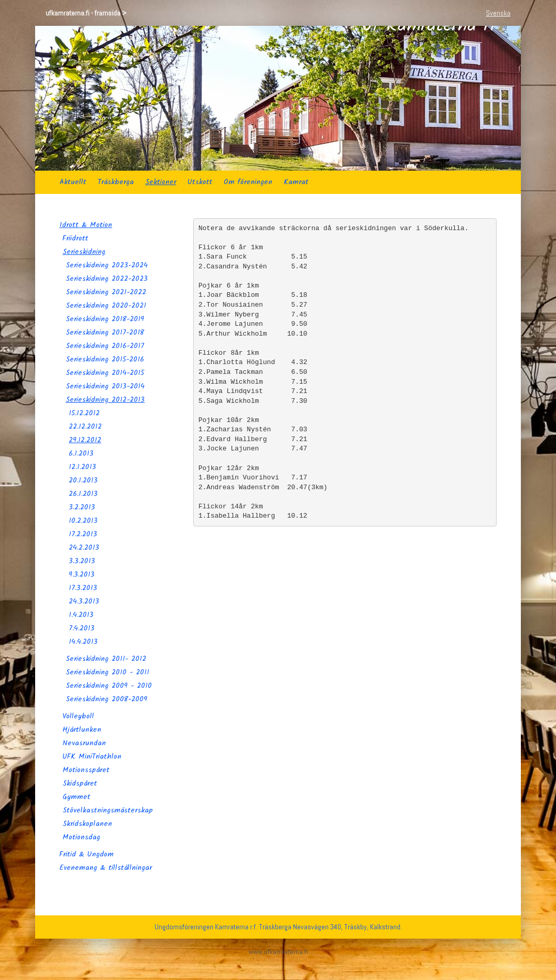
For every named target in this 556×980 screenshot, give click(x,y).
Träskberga (116, 182)
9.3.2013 (82, 575)
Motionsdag (81, 837)
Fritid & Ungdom (87, 854)
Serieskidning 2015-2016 (105, 359)
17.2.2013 (83, 534)
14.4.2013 (83, 642)
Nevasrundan (84, 743)
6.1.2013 (81, 454)
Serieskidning (84, 252)
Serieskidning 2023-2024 (107, 265)
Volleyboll (78, 716)
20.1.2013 (83, 480)
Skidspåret (80, 783)
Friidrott (75, 238)
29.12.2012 (85, 440)
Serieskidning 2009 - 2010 (109, 686)
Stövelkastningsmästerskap (108, 810)
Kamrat (296, 182)
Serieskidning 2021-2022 (106, 292)
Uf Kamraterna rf (429, 98)
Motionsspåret (86, 770)
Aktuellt (73, 182)
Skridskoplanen (87, 824)
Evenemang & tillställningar (106, 868)
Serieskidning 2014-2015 (105, 373)
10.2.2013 (83, 521)
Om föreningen (248, 182)
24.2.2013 (84, 548)
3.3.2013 (82, 561)
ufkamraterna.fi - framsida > (86, 13)
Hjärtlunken (82, 730)
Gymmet (76, 797)
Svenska (498, 13)
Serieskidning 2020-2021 (106, 306)
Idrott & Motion (86, 225)
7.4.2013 (82, 628)
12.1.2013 (82, 467)
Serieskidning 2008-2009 (106, 699)
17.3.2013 (83, 588)
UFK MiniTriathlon (92, 757)
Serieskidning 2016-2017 (105, 346)
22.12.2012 (85, 427)
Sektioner (161, 182)
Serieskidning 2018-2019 (105, 319)
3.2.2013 (82, 507)
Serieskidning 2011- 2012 (106, 659)
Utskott (200, 182)
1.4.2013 (81, 615)
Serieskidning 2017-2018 (105, 333)
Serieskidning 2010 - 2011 (107, 672)
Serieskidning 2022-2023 (107, 279)
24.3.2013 (84, 601)
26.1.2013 (83, 494)
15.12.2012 (84, 413)
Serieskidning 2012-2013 (105, 400)
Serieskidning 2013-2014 (105, 386)
